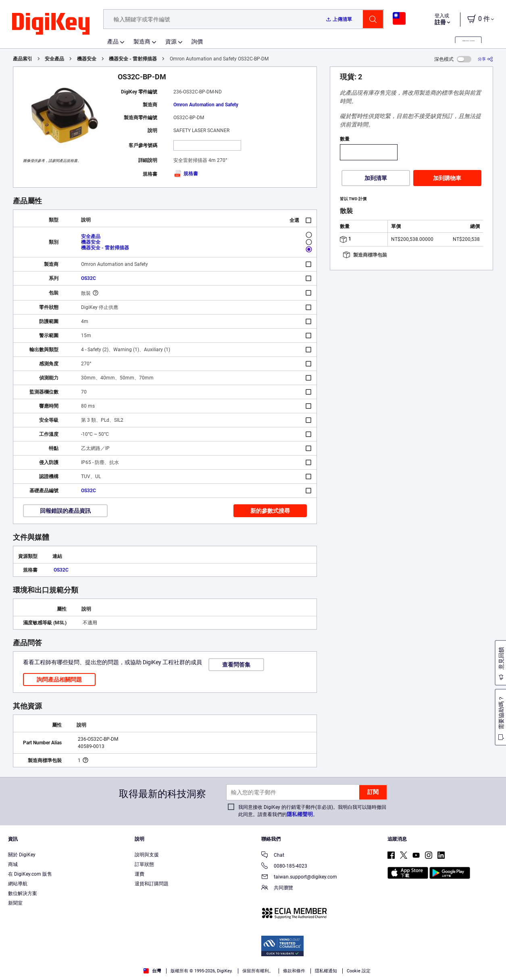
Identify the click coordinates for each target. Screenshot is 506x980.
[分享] (485, 59)
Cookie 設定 (359, 971)
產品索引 (23, 59)
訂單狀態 (144, 864)
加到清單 (376, 178)
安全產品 (54, 59)
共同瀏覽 (277, 888)
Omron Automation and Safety (206, 105)
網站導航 (18, 884)
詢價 (197, 41)
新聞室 (15, 903)
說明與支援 (147, 855)
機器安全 (87, 59)
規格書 (186, 174)
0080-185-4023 (284, 867)
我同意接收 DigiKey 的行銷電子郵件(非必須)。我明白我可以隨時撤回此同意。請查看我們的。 (312, 811)
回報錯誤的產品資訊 (65, 511)
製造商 (142, 41)
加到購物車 (447, 178)
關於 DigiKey (22, 855)
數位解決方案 (23, 893)
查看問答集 (236, 665)
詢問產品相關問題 (59, 680)
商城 (13, 864)
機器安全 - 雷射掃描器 (133, 59)
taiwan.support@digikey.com (299, 877)
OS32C (88, 278)
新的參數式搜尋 (270, 511)
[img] (51, 24)
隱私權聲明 (300, 814)
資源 (171, 41)
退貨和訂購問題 (152, 884)
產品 (113, 41)
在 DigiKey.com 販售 (30, 874)
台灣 (152, 971)
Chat (273, 856)
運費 (140, 874)
